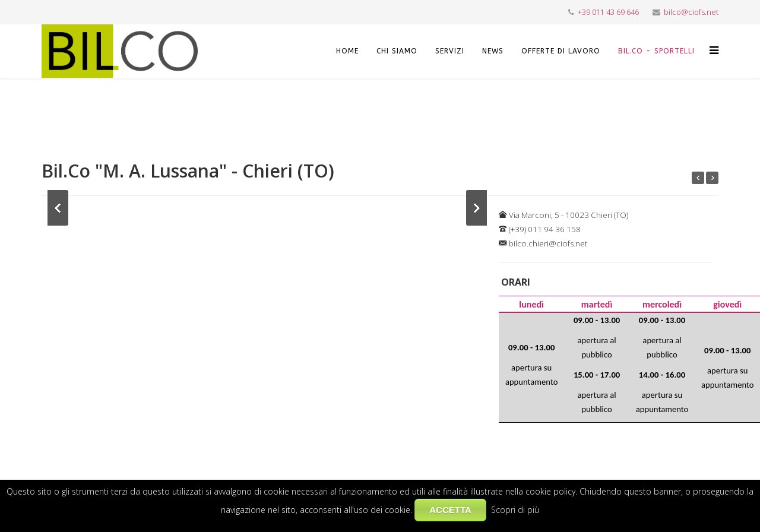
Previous (58, 208)
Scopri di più (515, 510)
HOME (347, 51)
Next (476, 208)
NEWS (493, 51)
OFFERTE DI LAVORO (561, 51)
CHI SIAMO (397, 51)
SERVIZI (450, 51)
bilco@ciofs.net (691, 12)
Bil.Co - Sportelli (656, 51)
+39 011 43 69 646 (608, 12)
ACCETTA (450, 510)
